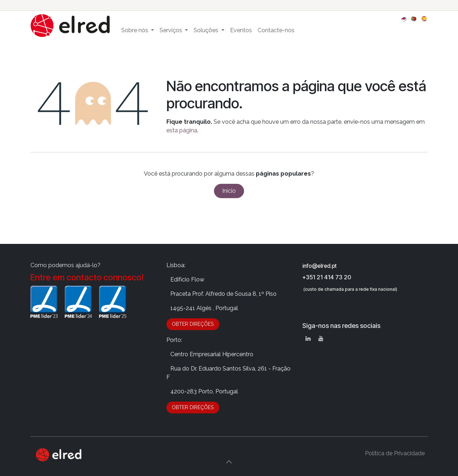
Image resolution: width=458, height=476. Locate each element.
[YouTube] (321, 338)
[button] (229, 462)
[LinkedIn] (308, 338)
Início (229, 191)
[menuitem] (404, 18)
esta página (182, 130)
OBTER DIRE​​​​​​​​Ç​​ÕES (193, 324)
